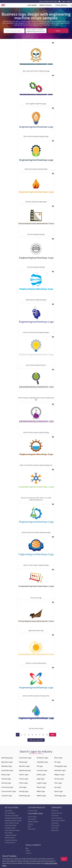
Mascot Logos (41, 787)
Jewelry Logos (41, 774)
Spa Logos (58, 787)
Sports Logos (59, 791)
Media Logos (41, 791)
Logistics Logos (42, 783)
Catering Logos (6, 779)
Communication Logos (9, 791)
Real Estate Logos (60, 770)
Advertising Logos (7, 758)
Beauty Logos (6, 774)
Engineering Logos (25, 770)
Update (58, 31)
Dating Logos (23, 762)
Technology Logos (60, 795)
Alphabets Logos (7, 766)
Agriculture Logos (7, 762)
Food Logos (23, 787)
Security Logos (59, 779)
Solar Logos (58, 783)
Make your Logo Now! (36, 740)
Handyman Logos (42, 758)
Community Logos (7, 787)
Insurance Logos (42, 770)
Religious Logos (59, 774)
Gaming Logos (24, 791)
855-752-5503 (53, 1)
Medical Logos (41, 795)
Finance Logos (24, 779)
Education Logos (24, 766)
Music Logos (58, 758)
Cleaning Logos (6, 783)
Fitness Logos (23, 783)
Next (53, 734)
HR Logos (40, 766)
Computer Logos (7, 795)
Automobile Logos (7, 770)
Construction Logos (25, 758)
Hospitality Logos (42, 762)
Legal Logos (41, 779)
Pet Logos (58, 762)
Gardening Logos (25, 795)
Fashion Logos (24, 774)
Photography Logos (61, 766)
